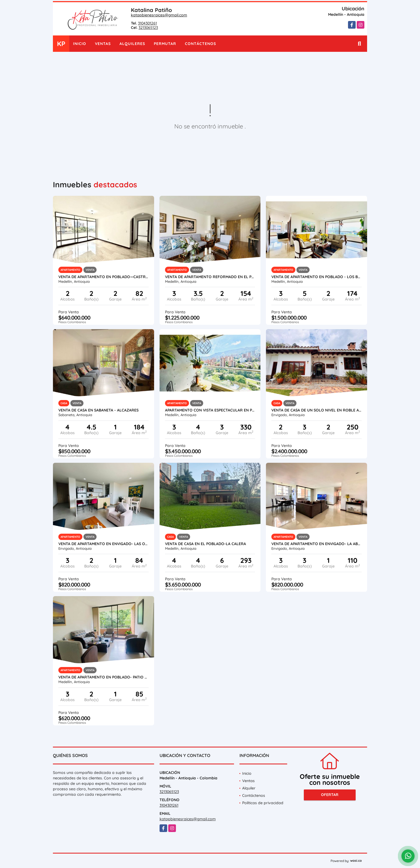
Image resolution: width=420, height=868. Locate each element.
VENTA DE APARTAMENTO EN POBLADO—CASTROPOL (103, 277)
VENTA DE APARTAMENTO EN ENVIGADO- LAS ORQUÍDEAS (103, 544)
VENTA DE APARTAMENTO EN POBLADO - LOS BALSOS (316, 277)
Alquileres (132, 44)
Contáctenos (200, 44)
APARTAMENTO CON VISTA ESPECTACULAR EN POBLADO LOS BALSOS (210, 410)
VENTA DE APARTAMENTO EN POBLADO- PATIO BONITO (103, 677)
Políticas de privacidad (263, 803)
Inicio (80, 44)
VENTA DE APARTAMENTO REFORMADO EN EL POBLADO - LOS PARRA (210, 277)
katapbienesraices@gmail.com (159, 15)
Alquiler (249, 788)
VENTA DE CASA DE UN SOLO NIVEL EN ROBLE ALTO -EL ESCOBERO (316, 410)
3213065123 (148, 28)
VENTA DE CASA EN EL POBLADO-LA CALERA (205, 544)
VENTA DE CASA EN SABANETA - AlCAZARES (98, 410)
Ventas (103, 44)
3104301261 (147, 23)
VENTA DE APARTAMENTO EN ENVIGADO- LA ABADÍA (316, 544)
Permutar (165, 44)
